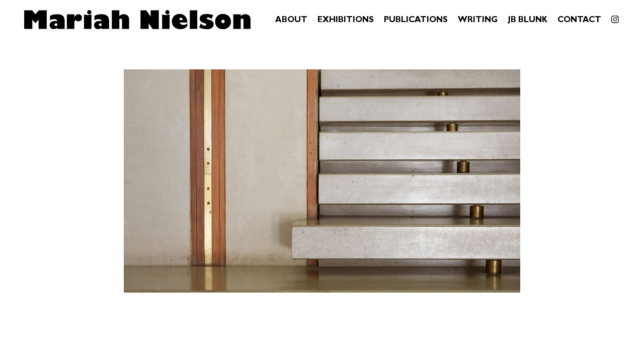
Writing (478, 21)
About (291, 21)
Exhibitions (346, 21)
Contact (579, 21)
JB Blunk (528, 21)
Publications (416, 21)
